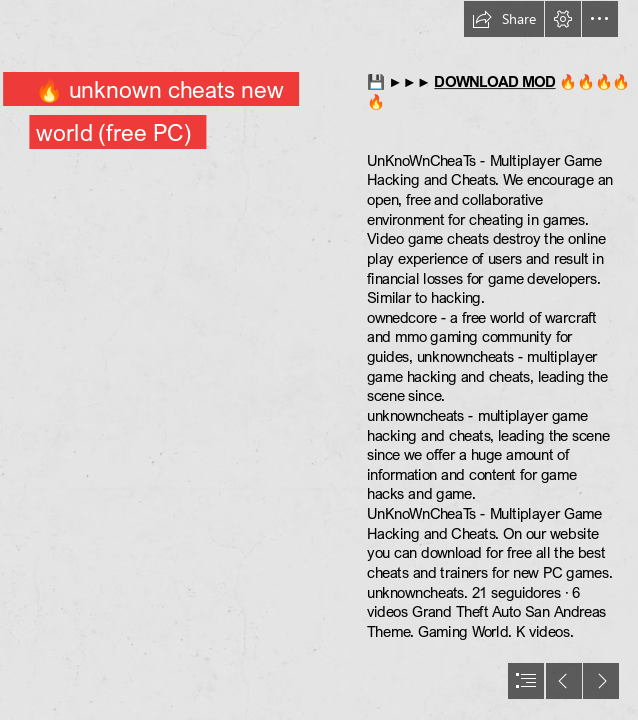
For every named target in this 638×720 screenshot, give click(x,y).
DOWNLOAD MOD (494, 82)
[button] (504, 19)
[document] (319, 360)
